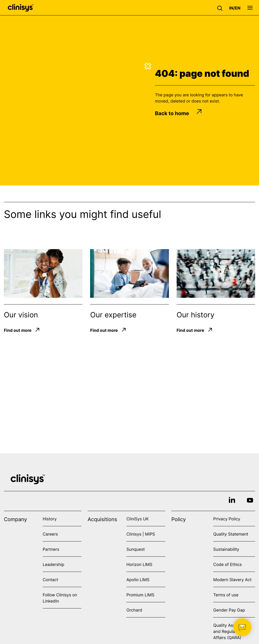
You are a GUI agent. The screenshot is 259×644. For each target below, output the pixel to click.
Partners (51, 549)
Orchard (134, 610)
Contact (50, 580)
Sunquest (136, 549)
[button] (221, 8)
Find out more (18, 330)
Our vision (21, 315)
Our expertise (113, 315)
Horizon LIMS (139, 564)
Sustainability (226, 549)
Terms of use (226, 595)
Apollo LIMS (138, 580)
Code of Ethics (227, 564)
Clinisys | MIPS (141, 534)
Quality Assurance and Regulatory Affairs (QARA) (231, 631)
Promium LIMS (140, 595)
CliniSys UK (138, 519)
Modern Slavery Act (232, 580)
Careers (50, 534)
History (50, 519)
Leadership (54, 564)
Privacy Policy (227, 519)
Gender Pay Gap (229, 610)
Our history (196, 315)
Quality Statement (231, 534)
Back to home (179, 113)
